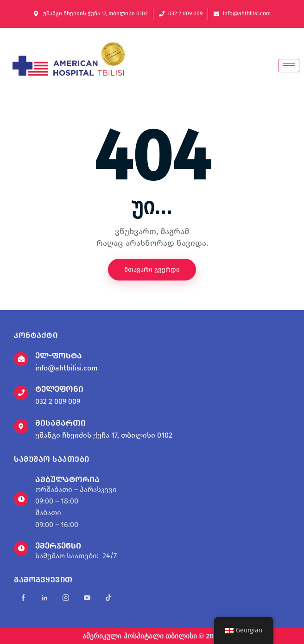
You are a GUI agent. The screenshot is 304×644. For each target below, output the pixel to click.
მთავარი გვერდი (152, 270)
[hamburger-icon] (289, 66)
